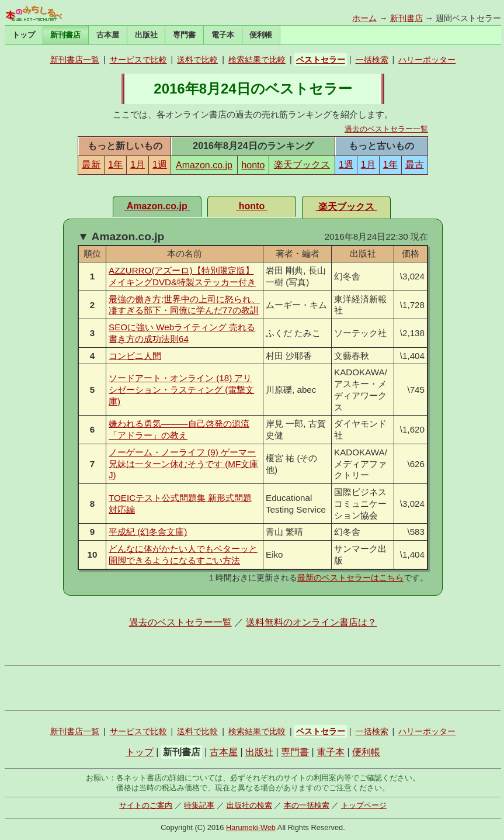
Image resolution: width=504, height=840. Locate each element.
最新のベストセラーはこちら (350, 578)
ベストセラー (321, 60)
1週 (160, 165)
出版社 (146, 35)
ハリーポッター (427, 60)
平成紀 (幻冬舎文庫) (148, 532)
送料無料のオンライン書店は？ (311, 622)
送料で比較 (197, 60)
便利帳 (261, 35)
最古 (415, 165)
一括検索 (372, 60)
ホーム (364, 18)
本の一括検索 (307, 805)
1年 (115, 165)
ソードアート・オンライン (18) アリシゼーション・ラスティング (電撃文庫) (181, 390)
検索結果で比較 (257, 60)
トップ (24, 35)
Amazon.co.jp (204, 165)
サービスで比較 (138, 60)
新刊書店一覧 (75, 60)
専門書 (184, 35)
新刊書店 (406, 18)
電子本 (223, 35)
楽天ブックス (302, 165)
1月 (138, 165)
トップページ (364, 805)
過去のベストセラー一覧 (386, 129)
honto (253, 165)
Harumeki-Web (251, 827)
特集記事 (199, 805)
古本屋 (108, 35)
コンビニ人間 (135, 356)
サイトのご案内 (146, 805)
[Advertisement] (253, 688)
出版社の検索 (249, 805)
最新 (91, 165)
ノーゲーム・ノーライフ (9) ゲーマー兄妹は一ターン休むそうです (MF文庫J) (183, 464)
